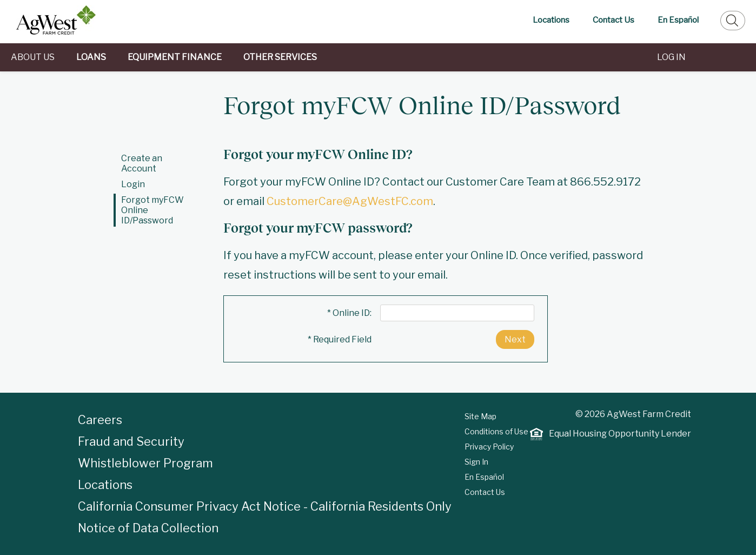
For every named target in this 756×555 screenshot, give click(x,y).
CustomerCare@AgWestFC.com (350, 201)
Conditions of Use (496, 431)
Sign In (476, 462)
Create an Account (142, 163)
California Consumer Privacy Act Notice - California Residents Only (265, 506)
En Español (678, 20)
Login (133, 184)
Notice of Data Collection (148, 528)
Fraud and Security (131, 441)
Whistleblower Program (145, 463)
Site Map (480, 416)
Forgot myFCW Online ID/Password (152, 210)
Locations (551, 20)
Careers (100, 420)
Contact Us (614, 20)
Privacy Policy (489, 447)
